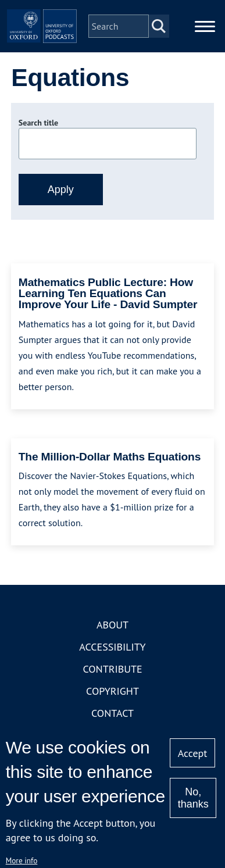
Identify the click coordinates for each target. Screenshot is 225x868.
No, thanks (193, 798)
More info (22, 860)
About (112, 625)
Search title (38, 123)
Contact (112, 713)
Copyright (112, 691)
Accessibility (112, 647)
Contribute (112, 669)
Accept (193, 753)
